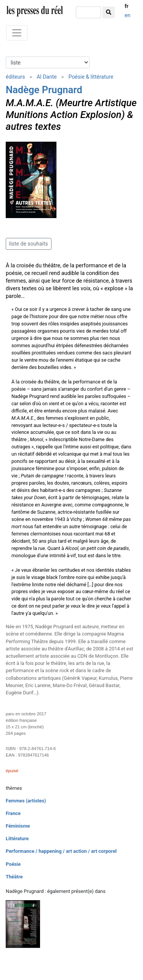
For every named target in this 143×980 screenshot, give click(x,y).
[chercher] (88, 12)
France (13, 813)
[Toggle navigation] (17, 33)
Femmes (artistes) (26, 801)
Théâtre (14, 877)
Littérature (17, 838)
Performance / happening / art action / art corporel (61, 851)
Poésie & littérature (91, 77)
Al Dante (47, 77)
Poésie (13, 864)
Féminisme (18, 826)
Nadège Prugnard (44, 90)
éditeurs (15, 77)
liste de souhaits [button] (29, 244)
